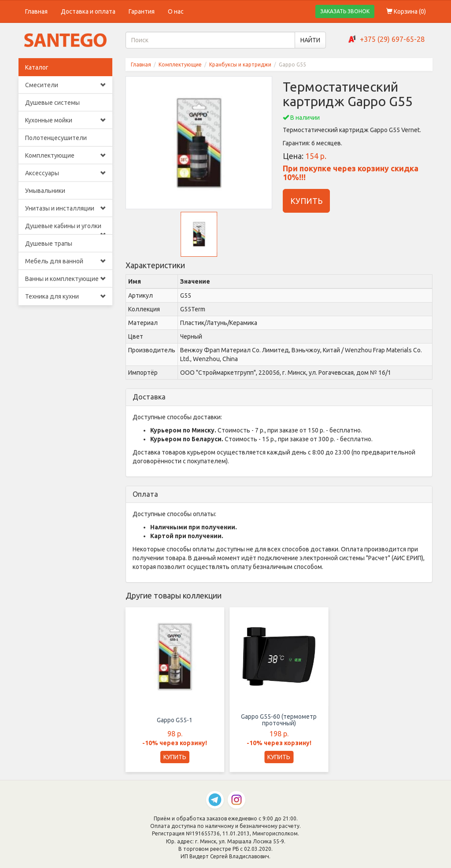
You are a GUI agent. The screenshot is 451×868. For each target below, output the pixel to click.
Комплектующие (65, 155)
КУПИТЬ (306, 201)
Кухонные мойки (65, 120)
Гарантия (142, 11)
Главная (36, 11)
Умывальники (45, 191)
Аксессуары (65, 173)
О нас (176, 11)
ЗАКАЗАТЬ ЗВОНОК (345, 11)
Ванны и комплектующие (65, 279)
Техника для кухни (65, 296)
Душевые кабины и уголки (65, 229)
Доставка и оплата (88, 11)
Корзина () (406, 11)
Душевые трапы (49, 244)
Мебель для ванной (65, 261)
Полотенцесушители (56, 138)
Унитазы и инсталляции (65, 208)
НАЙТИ (310, 40)
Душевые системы (52, 103)
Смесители (65, 85)
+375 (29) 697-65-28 (392, 39)
